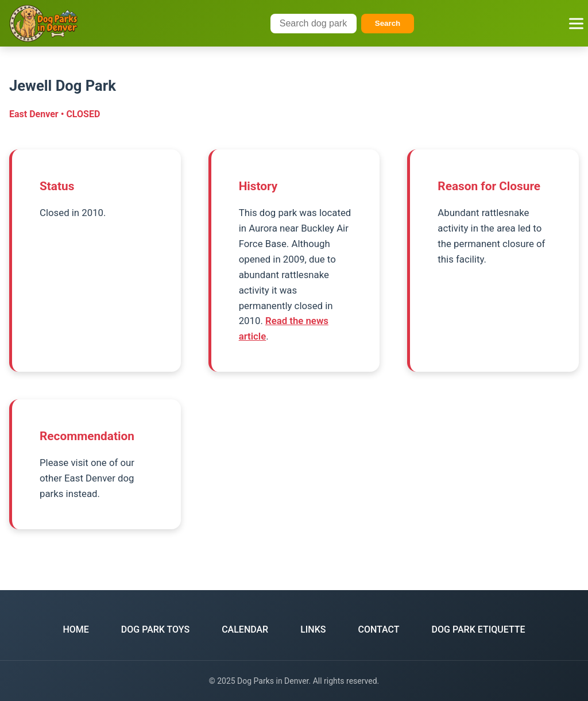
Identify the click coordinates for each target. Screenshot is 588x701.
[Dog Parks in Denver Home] (44, 23)
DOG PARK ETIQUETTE (479, 629)
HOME (76, 629)
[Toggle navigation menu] (576, 23)
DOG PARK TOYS (155, 629)
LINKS (313, 629)
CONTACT (379, 629)
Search (388, 23)
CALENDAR (245, 629)
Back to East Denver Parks (294, 546)
